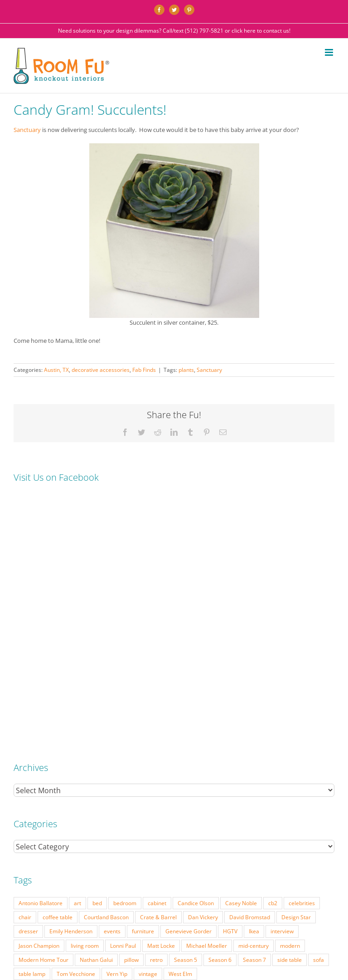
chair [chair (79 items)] (25, 679)
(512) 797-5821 (204, 31)
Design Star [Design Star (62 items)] (296, 679)
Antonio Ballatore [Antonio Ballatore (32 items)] (41, 665)
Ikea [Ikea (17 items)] (254, 693)
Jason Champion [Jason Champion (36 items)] (39, 707)
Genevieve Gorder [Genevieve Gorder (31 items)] (188, 693)
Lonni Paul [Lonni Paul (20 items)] (123, 707)
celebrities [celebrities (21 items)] (302, 665)
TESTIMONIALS (281, 907)
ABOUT (251, 907)
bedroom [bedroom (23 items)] (125, 665)
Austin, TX (56, 370)
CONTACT (176, 913)
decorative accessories (101, 370)
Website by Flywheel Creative (230, 921)
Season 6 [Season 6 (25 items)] (220, 722)
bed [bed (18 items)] (97, 665)
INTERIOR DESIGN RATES (175, 907)
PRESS (215, 907)
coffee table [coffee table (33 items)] (58, 679)
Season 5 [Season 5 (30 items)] (186, 722)
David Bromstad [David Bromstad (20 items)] (250, 679)
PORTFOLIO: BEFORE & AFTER (109, 907)
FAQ (232, 907)
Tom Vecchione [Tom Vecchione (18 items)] (76, 736)
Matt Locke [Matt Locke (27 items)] (161, 707)
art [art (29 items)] (77, 665)
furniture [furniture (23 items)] (143, 693)
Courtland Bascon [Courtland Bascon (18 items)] (106, 679)
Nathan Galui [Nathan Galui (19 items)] (96, 722)
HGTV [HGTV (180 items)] (230, 693)
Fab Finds (144, 370)
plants (186, 370)
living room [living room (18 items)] (85, 707)
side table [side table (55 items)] (290, 722)
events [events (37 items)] (112, 693)
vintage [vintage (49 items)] (148, 736)
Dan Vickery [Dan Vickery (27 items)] (203, 679)
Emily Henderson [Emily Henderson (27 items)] (71, 693)
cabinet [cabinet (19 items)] (157, 665)
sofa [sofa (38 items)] (319, 722)
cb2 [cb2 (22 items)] (273, 665)
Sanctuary (28, 130)
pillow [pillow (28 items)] (131, 722)
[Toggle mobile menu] (330, 52)
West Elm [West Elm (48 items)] (180, 736)
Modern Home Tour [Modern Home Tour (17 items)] (43, 722)
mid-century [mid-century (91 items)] (254, 707)
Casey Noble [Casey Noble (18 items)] (241, 665)
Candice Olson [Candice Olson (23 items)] (196, 665)
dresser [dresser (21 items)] (28, 693)
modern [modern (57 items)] (290, 707)
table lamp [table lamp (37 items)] (32, 736)
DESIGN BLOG (319, 907)
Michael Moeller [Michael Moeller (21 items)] (207, 707)
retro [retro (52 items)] (156, 722)
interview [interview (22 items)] (282, 693)
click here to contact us (260, 31)
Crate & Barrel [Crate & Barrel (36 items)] (158, 679)
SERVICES (59, 907)
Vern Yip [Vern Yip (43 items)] (117, 736)
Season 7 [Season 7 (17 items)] (254, 722)
